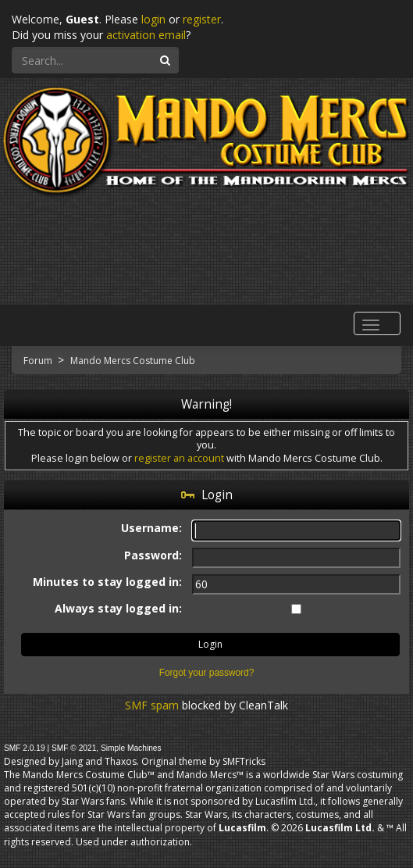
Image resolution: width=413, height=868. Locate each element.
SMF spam (152, 705)
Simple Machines (131, 748)
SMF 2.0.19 (25, 748)
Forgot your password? (207, 673)
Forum (39, 361)
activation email (146, 35)
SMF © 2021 (74, 748)
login (153, 19)
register (202, 19)
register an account (179, 458)
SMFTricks (244, 761)
